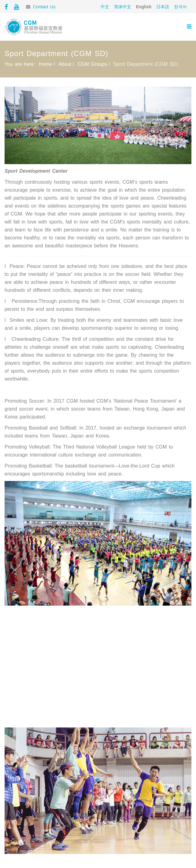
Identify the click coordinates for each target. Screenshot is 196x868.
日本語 (163, 7)
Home (45, 64)
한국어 (180, 7)
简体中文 (123, 7)
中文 (105, 7)
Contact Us (44, 7)
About (65, 64)
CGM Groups (92, 64)
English (144, 7)
